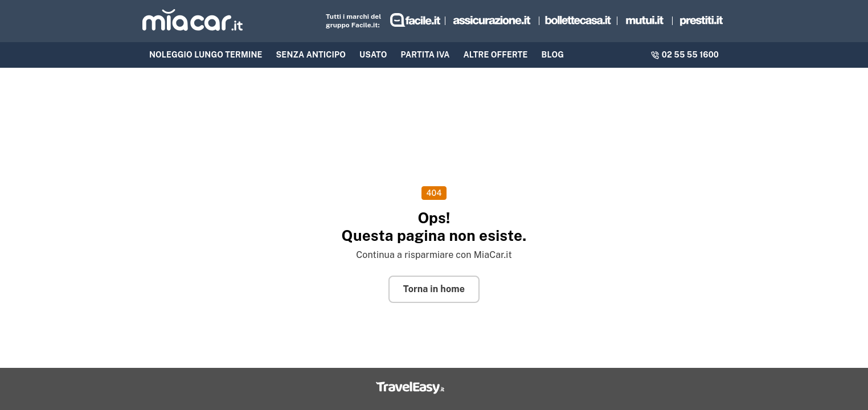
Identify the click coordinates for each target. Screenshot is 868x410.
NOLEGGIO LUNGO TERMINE (206, 55)
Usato (373, 55)
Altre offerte (496, 55)
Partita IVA (425, 55)
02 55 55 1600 (685, 55)
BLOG (553, 55)
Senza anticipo (311, 55)
